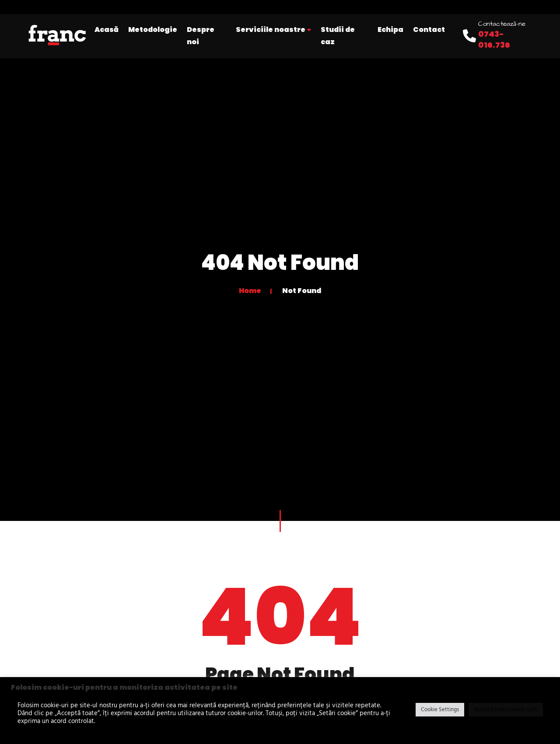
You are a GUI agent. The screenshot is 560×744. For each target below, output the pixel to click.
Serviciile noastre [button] (273, 30)
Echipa (390, 30)
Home (250, 291)
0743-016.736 (494, 39)
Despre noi (201, 36)
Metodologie (153, 30)
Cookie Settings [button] (440, 710)
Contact (429, 30)
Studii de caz (338, 36)
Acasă (107, 30)
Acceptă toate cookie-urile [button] (506, 710)
